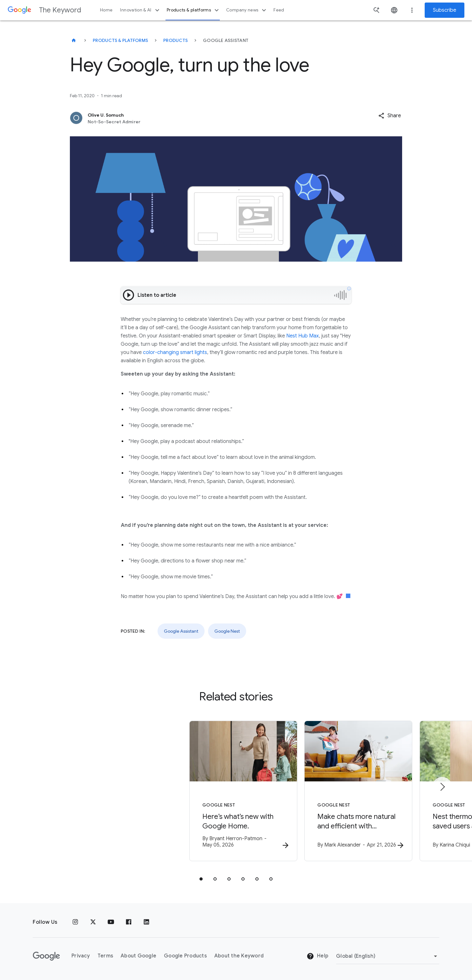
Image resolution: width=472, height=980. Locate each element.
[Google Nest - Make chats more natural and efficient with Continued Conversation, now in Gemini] (319, 792)
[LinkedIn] (146, 922)
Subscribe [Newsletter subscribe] (445, 10)
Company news (247, 10)
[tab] (201, 880)
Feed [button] (279, 10)
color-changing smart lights (175, 352)
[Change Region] (388, 956)
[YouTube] (111, 922)
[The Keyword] (74, 40)
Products (175, 40)
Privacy (81, 956)
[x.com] (93, 922)
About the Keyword (239, 956)
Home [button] (106, 10)
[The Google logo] (46, 956)
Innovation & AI (140, 10)
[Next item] (442, 787)
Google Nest (227, 631)
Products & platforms (194, 10)
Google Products (185, 956)
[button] (390, 116)
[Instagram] (75, 922)
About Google (138, 956)
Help (317, 956)
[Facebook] (129, 922)
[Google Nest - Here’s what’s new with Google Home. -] (153, 792)
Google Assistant (181, 631)
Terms (105, 956)
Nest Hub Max (302, 336)
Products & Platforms (120, 40)
